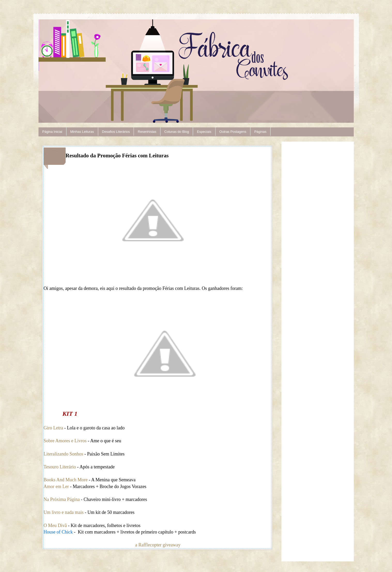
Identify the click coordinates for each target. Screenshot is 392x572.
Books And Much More (66, 480)
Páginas (260, 132)
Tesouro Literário (60, 467)
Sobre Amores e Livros (65, 441)
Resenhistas (147, 132)
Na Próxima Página (62, 499)
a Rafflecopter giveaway (158, 545)
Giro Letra (53, 428)
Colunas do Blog (177, 132)
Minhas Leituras (82, 132)
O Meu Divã (55, 525)
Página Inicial (52, 132)
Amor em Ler (56, 486)
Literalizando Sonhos (63, 454)
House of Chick (59, 532)
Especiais (204, 132)
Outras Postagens (233, 132)
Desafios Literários (116, 132)
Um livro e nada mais (64, 512)
